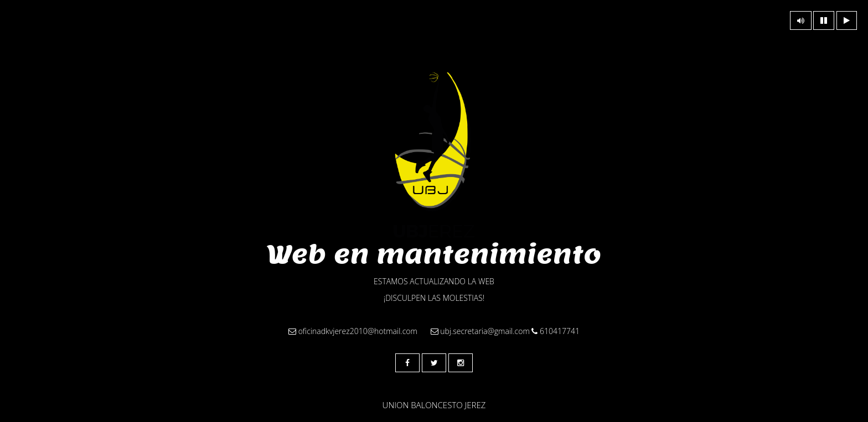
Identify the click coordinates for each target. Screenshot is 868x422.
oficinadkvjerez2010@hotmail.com (353, 331)
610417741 (556, 331)
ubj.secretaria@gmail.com (480, 331)
